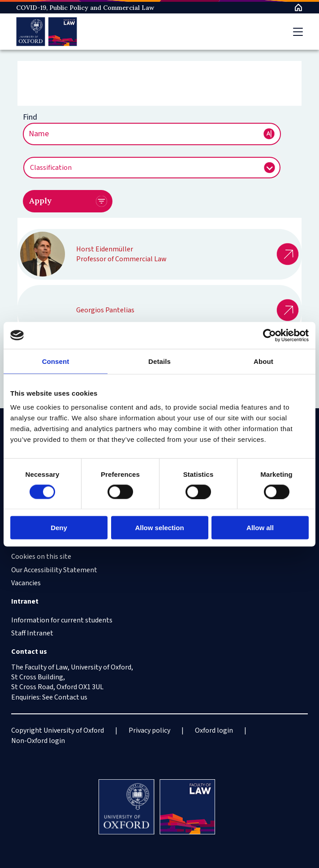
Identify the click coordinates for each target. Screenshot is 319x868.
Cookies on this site (41, 557)
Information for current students (62, 620)
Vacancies (26, 583)
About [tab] (263, 361)
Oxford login (214, 730)
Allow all (260, 528)
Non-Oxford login (38, 741)
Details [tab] (159, 361)
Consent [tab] (56, 361)
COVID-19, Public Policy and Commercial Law (85, 8)
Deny (59, 528)
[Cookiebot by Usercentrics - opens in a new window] (269, 335)
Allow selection (159, 528)
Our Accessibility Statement (54, 570)
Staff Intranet (32, 633)
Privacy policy (149, 730)
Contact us (71, 697)
